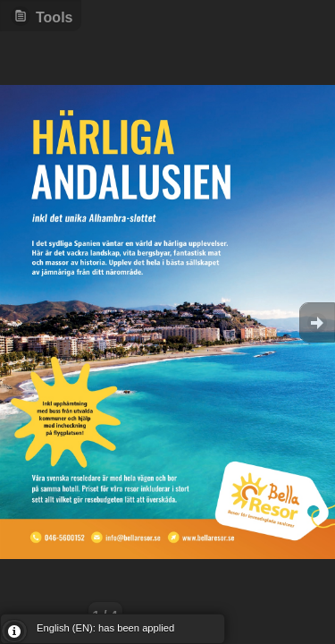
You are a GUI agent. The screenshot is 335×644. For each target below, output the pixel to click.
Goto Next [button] (317, 322)
